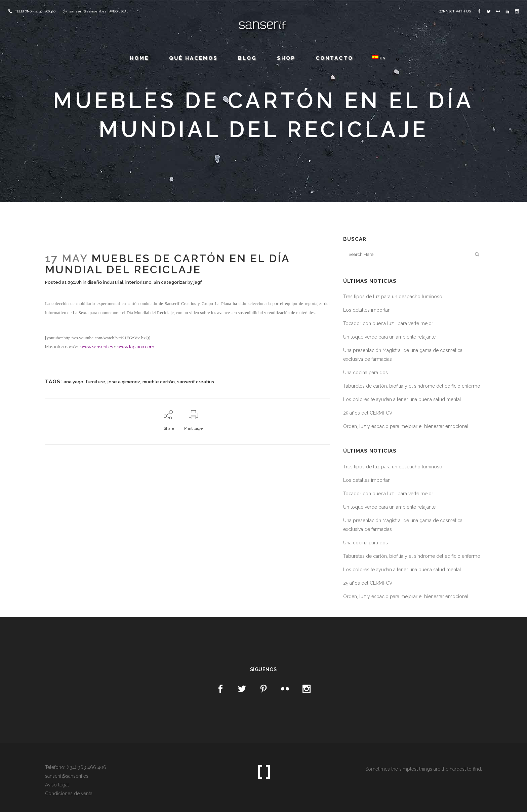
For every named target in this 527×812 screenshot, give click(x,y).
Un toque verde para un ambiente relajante (389, 337)
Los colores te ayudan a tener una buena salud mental (402, 399)
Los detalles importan (367, 310)
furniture (95, 382)
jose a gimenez (124, 382)
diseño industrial (105, 282)
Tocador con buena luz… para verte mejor (388, 323)
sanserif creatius (196, 382)
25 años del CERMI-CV (368, 413)
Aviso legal (57, 785)
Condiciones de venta (69, 794)
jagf (198, 282)
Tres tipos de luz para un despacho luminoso (393, 297)
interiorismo (138, 282)
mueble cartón (159, 382)
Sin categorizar (170, 282)
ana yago (73, 382)
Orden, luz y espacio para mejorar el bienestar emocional (406, 426)
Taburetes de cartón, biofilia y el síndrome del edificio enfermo (412, 386)
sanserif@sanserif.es (88, 11)
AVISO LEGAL (119, 11)
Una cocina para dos (366, 373)
